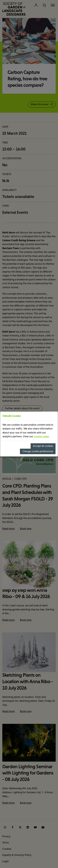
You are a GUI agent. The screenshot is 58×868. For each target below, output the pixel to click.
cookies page (41, 436)
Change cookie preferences (38, 451)
